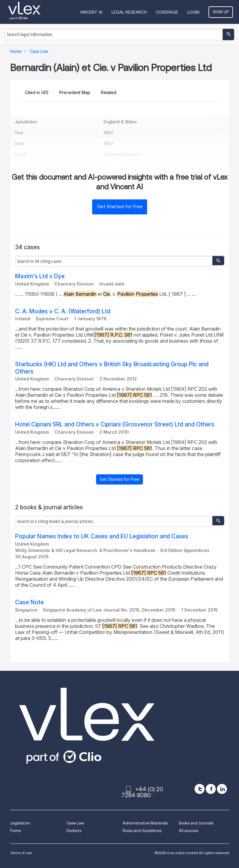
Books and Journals (196, 823)
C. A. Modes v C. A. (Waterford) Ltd (63, 311)
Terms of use (21, 853)
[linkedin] (222, 789)
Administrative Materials (145, 823)
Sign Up (221, 12)
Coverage (167, 12)
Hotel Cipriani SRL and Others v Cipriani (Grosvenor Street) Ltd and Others (115, 424)
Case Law (75, 823)
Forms (16, 831)
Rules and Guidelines (142, 831)
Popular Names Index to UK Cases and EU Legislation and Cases (102, 536)
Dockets (74, 831)
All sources (189, 831)
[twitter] (200, 789)
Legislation (20, 823)
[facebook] (211, 789)
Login (193, 12)
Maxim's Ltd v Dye (40, 276)
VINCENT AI (91, 12)
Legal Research (129, 12)
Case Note (29, 602)
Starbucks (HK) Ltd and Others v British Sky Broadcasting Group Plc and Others (112, 368)
